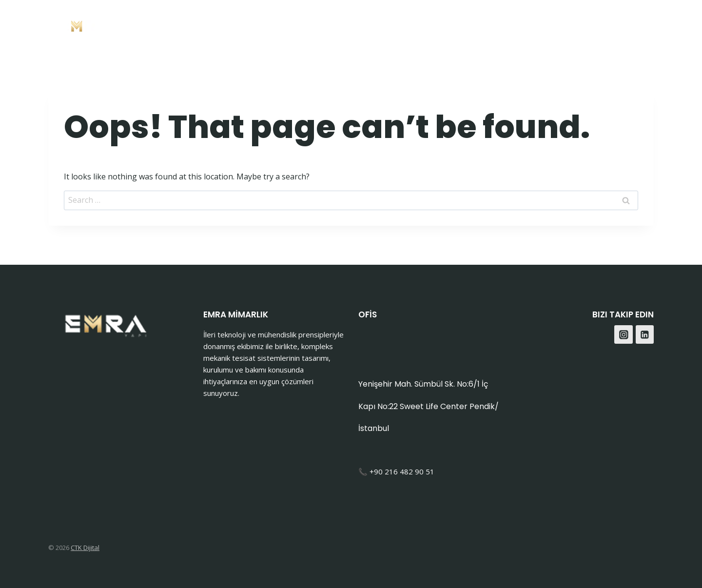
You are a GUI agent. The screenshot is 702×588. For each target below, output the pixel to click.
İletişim (536, 25)
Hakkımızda (478, 25)
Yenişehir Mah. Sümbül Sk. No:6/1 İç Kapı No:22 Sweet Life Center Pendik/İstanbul (429, 406)
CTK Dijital (85, 548)
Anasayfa (331, 25)
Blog (578, 25)
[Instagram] (643, 25)
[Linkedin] (645, 334)
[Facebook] (618, 25)
